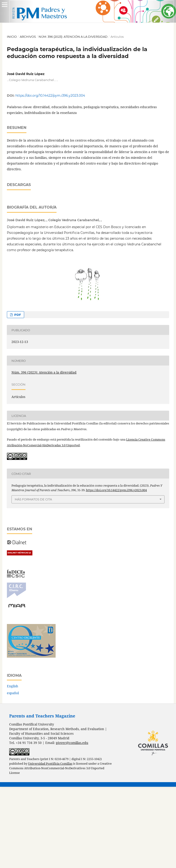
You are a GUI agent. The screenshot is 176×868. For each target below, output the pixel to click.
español (13, 774)
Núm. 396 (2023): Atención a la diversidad (73, 37)
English (13, 767)
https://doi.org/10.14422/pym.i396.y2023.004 (50, 96)
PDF (17, 396)
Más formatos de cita (33, 581)
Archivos (28, 37)
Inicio (12, 37)
